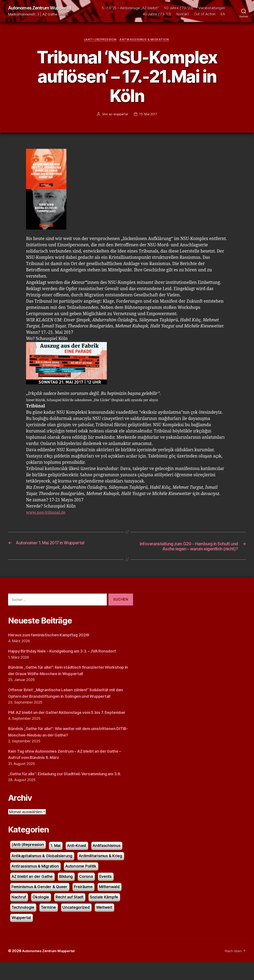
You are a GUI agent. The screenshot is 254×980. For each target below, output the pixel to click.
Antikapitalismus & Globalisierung (45, 870)
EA (223, 14)
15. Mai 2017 (149, 115)
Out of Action (205, 14)
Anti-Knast (81, 860)
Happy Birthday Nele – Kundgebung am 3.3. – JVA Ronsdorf (68, 658)
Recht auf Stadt (27, 924)
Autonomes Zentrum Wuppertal (43, 8)
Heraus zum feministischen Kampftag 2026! (52, 642)
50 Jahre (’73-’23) (179, 8)
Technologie (98, 924)
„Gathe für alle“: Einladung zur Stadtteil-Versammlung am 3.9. (70, 787)
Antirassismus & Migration (145, 40)
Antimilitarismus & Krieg (35, 881)
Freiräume (22, 913)
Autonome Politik (28, 892)
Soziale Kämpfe (64, 924)
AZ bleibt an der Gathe (74, 892)
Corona (19, 903)
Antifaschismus (114, 860)
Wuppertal (104, 935)
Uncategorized (49, 935)
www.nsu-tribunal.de (47, 514)
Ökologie (98, 913)
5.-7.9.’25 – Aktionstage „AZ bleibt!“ (130, 8)
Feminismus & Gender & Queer (83, 903)
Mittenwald (49, 913)
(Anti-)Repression (100, 40)
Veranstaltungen (212, 8)
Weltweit (79, 935)
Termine (20, 935)
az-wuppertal (118, 115)
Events (39, 903)
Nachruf (75, 913)
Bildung (110, 892)
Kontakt (183, 14)
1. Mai (59, 860)
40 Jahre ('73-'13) (157, 14)
